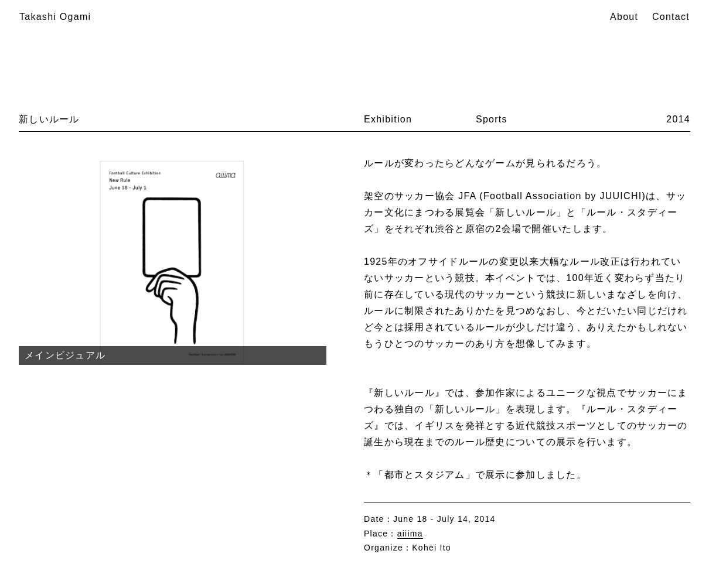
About (624, 17)
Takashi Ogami (55, 17)
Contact (671, 17)
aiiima (410, 534)
